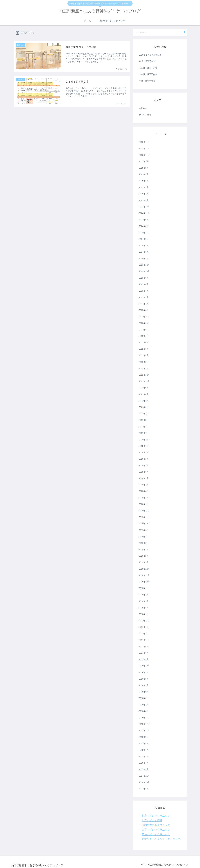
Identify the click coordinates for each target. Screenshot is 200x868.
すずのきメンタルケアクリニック (161, 839)
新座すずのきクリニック (156, 816)
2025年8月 (144, 168)
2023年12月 (144, 265)
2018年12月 (144, 569)
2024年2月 (144, 258)
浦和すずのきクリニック (156, 825)
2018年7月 (144, 595)
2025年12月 (144, 148)
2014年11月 (144, 776)
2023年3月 (144, 304)
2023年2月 (144, 310)
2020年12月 (144, 440)
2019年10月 (144, 524)
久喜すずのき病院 (152, 820)
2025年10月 (144, 161)
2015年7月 (144, 750)
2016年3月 (144, 711)
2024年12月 (144, 207)
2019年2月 (144, 556)
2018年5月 (144, 601)
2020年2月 (144, 498)
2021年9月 (144, 388)
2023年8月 (144, 284)
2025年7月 (144, 174)
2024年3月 (144, 252)
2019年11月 (144, 517)
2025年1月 (144, 200)
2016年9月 (144, 672)
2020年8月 (144, 459)
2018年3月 (144, 608)
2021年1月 (144, 433)
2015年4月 (144, 763)
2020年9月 (144, 452)
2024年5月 (144, 245)
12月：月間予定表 (147, 61)
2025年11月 (144, 155)
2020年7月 (144, 465)
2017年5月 (144, 653)
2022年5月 (144, 349)
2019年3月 (144, 549)
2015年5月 (144, 756)
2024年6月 (144, 239)
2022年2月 (144, 362)
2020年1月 (144, 504)
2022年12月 (144, 317)
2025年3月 (144, 194)
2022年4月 (144, 355)
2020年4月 (144, 485)
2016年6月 (144, 692)
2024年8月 (144, 226)
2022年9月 (144, 330)
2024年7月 (144, 233)
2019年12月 (144, 511)
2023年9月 (144, 278)
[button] (184, 32)
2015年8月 (144, 743)
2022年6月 (144, 342)
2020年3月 (144, 491)
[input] (160, 32)
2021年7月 (144, 401)
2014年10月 (144, 782)
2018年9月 (144, 588)
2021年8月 (144, 394)
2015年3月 (144, 769)
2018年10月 (144, 582)
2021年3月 (144, 420)
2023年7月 (144, 291)
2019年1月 (144, 562)
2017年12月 (144, 621)
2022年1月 (144, 368)
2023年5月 (144, 297)
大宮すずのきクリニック (156, 830)
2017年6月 (144, 646)
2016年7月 (144, 685)
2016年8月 (144, 679)
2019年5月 (144, 543)
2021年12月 (144, 375)
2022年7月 (144, 336)
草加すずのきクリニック (156, 834)
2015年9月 (144, 737)
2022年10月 (144, 323)
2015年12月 (144, 724)
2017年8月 (144, 634)
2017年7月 (144, 640)
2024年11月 (144, 213)
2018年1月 (144, 614)
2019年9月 (144, 530)
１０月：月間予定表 (148, 74)
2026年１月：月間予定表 (150, 55)
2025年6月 (144, 181)
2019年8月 (144, 537)
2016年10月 (144, 666)
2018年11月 (144, 575)
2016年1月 (144, 718)
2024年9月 (144, 220)
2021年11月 (144, 381)
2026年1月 (144, 142)
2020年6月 (144, 472)
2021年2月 (144, 427)
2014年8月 (144, 789)
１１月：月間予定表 (148, 68)
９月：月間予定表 (147, 81)
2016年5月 (144, 698)
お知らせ (143, 108)
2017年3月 (144, 659)
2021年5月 (144, 407)
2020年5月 (144, 478)
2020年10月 (144, 446)
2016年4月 (144, 705)
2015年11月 (144, 730)
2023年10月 (144, 271)
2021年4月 (144, 414)
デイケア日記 (145, 115)
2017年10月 (144, 627)
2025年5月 (144, 187)
